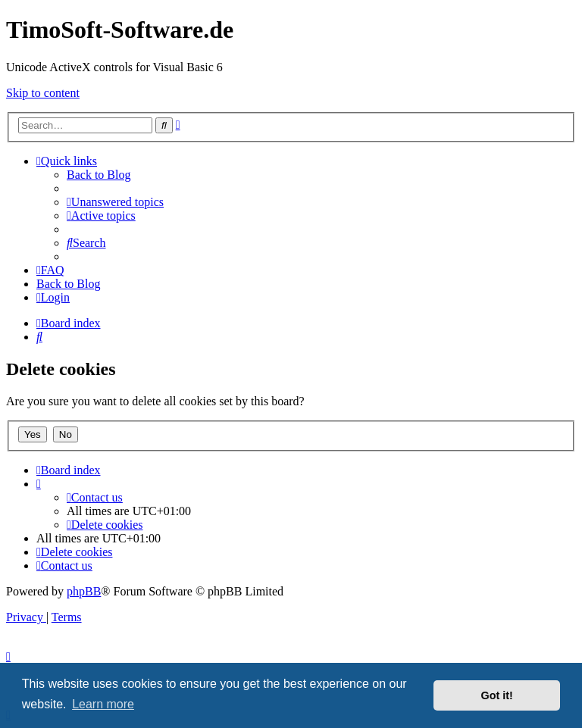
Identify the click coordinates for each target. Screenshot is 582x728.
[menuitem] (115, 202)
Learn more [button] (103, 704)
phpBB (84, 591)
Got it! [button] (497, 695)
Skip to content (43, 93)
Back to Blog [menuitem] (99, 175)
